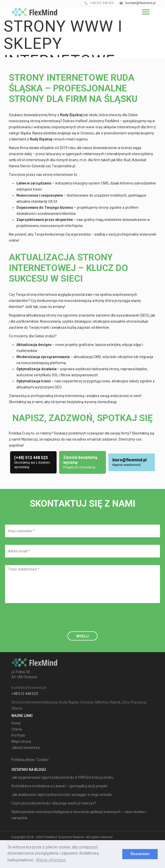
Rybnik (115, 702)
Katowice (50, 702)
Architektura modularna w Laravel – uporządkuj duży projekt (59, 786)
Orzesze (87, 702)
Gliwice (17, 708)
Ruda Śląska (69, 702)
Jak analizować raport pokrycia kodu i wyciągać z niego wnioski (62, 795)
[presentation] (43, 621)
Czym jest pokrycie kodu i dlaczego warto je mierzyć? (54, 803)
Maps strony (21, 741)
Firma (16, 723)
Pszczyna (138, 702)
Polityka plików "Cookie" (30, 760)
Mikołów (102, 702)
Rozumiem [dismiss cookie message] (140, 854)
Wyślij (82, 636)
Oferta (17, 729)
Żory (125, 702)
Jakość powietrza (26, 748)
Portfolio (18, 735)
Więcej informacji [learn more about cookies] (51, 860)
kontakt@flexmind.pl (29, 688)
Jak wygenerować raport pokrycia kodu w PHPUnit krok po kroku (62, 777)
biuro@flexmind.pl (129, 460)
